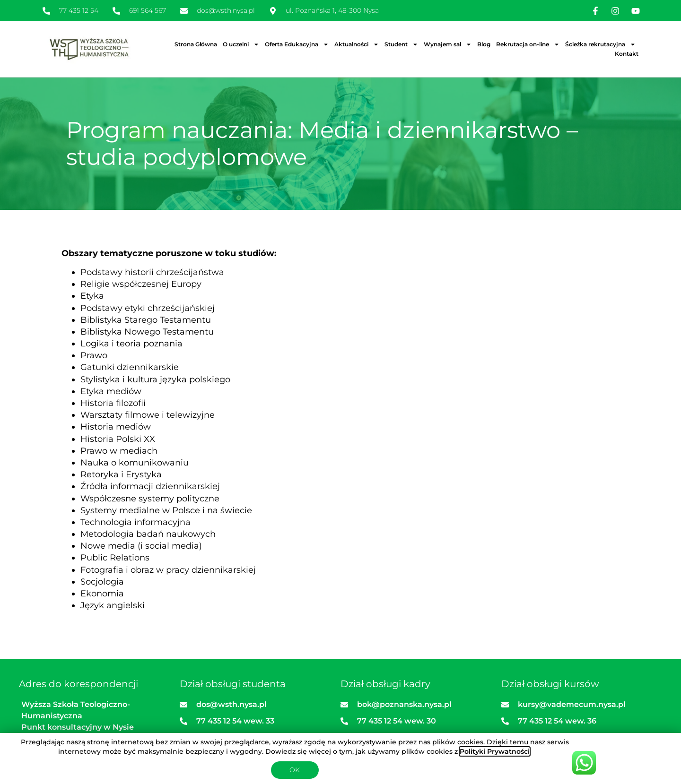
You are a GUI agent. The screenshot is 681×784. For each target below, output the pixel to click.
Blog (484, 44)
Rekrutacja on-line (528, 44)
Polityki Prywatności (495, 751)
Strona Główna (196, 44)
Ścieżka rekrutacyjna (600, 44)
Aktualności (357, 44)
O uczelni (241, 44)
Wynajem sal (448, 44)
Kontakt (627, 54)
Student (401, 44)
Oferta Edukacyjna (297, 44)
